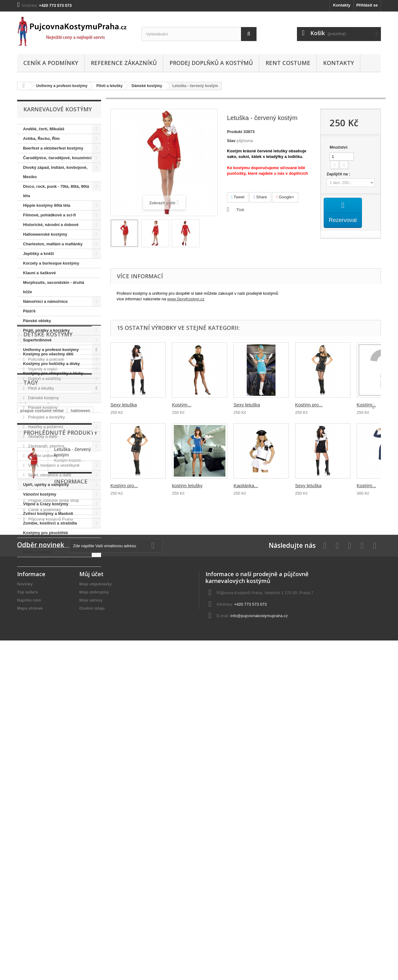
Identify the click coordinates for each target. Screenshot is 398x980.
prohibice (57, 686)
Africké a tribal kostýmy (46, 562)
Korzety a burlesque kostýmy (51, 263)
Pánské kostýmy (42, 407)
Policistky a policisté (46, 359)
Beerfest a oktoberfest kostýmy (53, 148)
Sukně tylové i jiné (41, 542)
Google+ (285, 197)
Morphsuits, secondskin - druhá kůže (53, 287)
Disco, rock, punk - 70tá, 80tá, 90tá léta (56, 191)
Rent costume (288, 63)
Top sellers (28, 915)
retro (44, 695)
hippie (26, 695)
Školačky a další (42, 436)
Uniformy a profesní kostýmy (62, 86)
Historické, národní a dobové (51, 225)
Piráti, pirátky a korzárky (46, 330)
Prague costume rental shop (53, 810)
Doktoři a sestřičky (44, 379)
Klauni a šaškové (39, 273)
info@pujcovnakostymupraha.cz (259, 939)
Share (260, 197)
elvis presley (68, 695)
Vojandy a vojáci (42, 369)
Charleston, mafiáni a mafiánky (53, 244)
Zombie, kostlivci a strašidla (50, 523)
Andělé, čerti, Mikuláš (44, 129)
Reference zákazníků (124, 63)
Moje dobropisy (94, 915)
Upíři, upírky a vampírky (46, 485)
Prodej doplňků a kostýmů (211, 63)
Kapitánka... (246, 485)
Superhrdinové (37, 340)
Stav (231, 141)
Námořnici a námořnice (45, 301)
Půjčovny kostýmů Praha (50, 828)
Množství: (339, 147)
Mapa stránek (30, 932)
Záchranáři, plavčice (46, 446)
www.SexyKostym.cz (186, 299)
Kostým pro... (124, 485)
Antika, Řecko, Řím (41, 139)
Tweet (238, 197)
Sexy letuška (124, 405)
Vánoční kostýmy (40, 494)
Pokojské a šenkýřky (46, 417)
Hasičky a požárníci (45, 427)
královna (81, 686)
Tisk (240, 210)
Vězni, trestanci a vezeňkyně (53, 465)
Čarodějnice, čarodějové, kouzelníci (57, 158)
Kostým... (182, 405)
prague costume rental (42, 676)
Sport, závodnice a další (49, 475)
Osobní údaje (92, 932)
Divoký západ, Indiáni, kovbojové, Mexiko (55, 172)
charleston (30, 686)
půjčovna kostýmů (38, 667)
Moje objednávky (96, 907)
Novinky (25, 907)
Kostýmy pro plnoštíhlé (45, 533)
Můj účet (91, 897)
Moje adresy (91, 924)
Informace (40, 793)
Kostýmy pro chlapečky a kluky (53, 624)
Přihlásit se (367, 5)
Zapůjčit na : (339, 174)
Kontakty (342, 5)
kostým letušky (187, 485)
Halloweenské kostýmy (45, 234)
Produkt (235, 132)
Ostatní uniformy (42, 456)
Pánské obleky (37, 321)
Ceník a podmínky (51, 63)
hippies (27, 704)
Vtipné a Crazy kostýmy (46, 504)
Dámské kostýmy (147, 86)
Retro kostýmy (37, 552)
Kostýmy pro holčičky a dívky (51, 615)
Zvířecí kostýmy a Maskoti (48, 513)
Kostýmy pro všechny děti (48, 605)
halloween (80, 676)
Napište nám (29, 924)
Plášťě (29, 311)
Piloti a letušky (109, 86)
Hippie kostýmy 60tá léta (47, 205)
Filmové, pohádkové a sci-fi (49, 215)
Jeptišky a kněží (38, 254)
